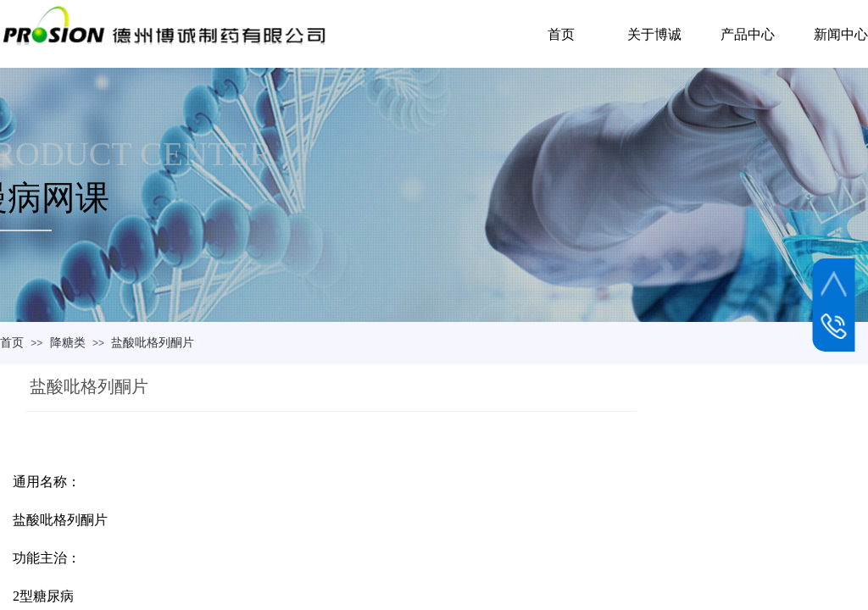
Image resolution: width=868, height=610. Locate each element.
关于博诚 (654, 34)
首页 (12, 342)
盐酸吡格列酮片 (153, 342)
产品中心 (748, 34)
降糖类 (68, 342)
